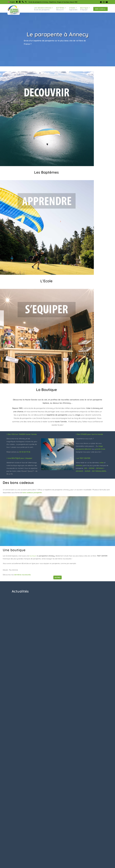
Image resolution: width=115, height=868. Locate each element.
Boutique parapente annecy (87, 854)
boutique (33, 281)
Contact (52, 851)
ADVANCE (79, 197)
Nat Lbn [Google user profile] (68, 777)
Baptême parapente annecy (88, 848)
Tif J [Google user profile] (92, 777)
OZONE (92, 194)
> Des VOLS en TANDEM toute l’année (22, 160)
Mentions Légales (56, 858)
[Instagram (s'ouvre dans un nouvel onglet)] (104, 2)
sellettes (79, 191)
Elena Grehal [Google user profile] (44, 777)
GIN (86, 194)
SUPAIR (88, 197)
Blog (51, 854)
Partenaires (54, 861)
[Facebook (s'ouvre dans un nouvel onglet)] (101, 2)
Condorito (70, 867)
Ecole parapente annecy (86, 851)
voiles (101, 188)
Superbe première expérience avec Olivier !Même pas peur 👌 (19, 788)
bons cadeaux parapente (32, 218)
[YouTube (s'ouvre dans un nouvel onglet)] (106, 2)
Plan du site (54, 848)
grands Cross (100, 175)
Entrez (57, 303)
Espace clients (82, 861)
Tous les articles (58, 750)
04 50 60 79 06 (25, 177)
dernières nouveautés (22, 300)
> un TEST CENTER (83, 184)
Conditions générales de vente (88, 858)
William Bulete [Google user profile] (20, 777)
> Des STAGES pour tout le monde (89, 160)
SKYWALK (100, 194)
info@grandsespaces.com (18, 861)
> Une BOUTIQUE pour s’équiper (19, 184)
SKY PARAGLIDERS (99, 197)
